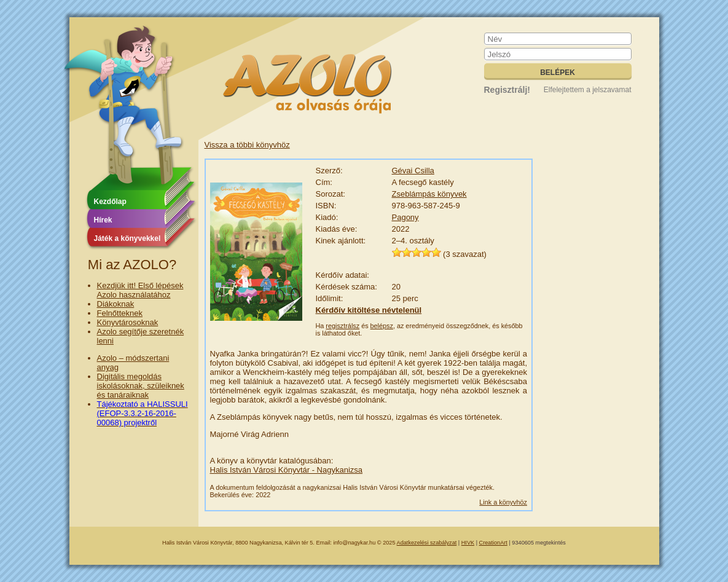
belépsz (382, 326)
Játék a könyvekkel (127, 238)
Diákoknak (116, 304)
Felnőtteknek (120, 313)
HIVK (468, 543)
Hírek (103, 220)
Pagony (405, 217)
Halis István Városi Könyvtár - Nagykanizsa (287, 470)
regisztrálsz (342, 326)
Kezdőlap (110, 202)
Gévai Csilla (413, 171)
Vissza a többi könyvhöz (247, 145)
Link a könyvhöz (503, 502)
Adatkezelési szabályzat (427, 543)
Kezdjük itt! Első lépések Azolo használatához (140, 290)
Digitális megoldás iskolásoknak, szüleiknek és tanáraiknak (141, 386)
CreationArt (493, 543)
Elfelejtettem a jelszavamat (588, 90)
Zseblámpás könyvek (429, 194)
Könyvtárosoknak (128, 322)
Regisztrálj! (507, 90)
